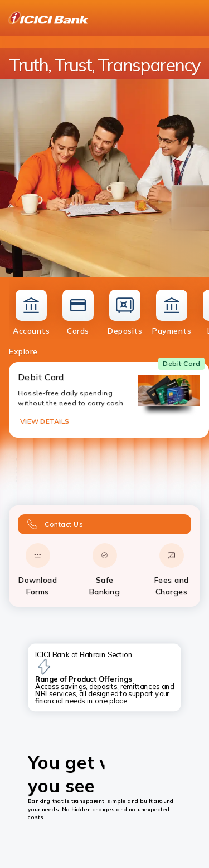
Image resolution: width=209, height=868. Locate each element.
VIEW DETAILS (45, 421)
